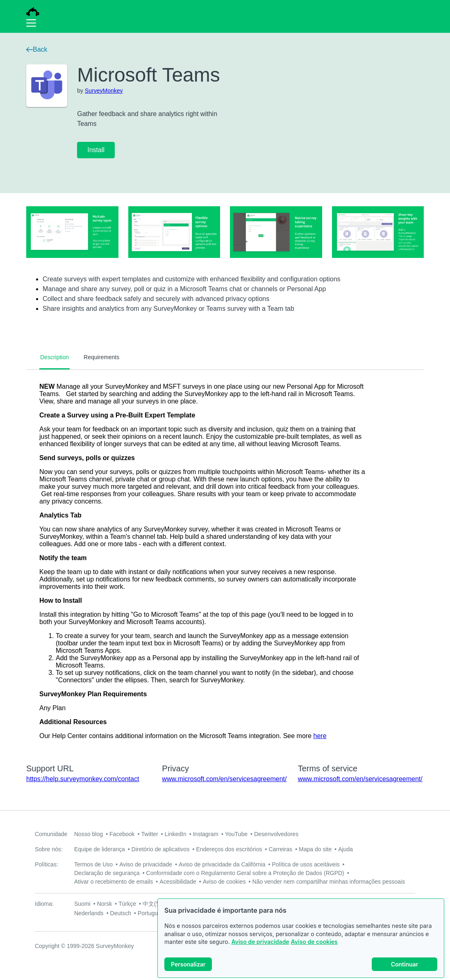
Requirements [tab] (101, 357)
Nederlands (89, 913)
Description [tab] (55, 357)
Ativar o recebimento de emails (114, 882)
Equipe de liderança (100, 849)
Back (37, 49)
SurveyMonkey (104, 91)
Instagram (206, 834)
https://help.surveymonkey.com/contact (83, 779)
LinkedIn (176, 834)
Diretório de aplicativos (161, 849)
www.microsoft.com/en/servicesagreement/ (224, 779)
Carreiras (280, 849)
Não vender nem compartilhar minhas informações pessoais (329, 882)
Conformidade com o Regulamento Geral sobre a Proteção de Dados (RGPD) (245, 873)
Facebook (122, 834)
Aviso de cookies (314, 942)
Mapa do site (315, 849)
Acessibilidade (178, 882)
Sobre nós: (49, 849)
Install (96, 150)
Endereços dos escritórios (229, 849)
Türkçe (127, 904)
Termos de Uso (93, 864)
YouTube (236, 834)
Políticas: (47, 864)
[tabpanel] (225, 561)
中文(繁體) (156, 904)
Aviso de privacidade (260, 942)
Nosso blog (89, 834)
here (320, 736)
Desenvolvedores (276, 834)
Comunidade (51, 834)
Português (151, 913)
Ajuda (345, 849)
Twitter (150, 834)
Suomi (82, 904)
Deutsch (121, 913)
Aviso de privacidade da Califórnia (222, 864)
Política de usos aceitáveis (306, 864)
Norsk (105, 904)
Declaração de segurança (107, 873)
